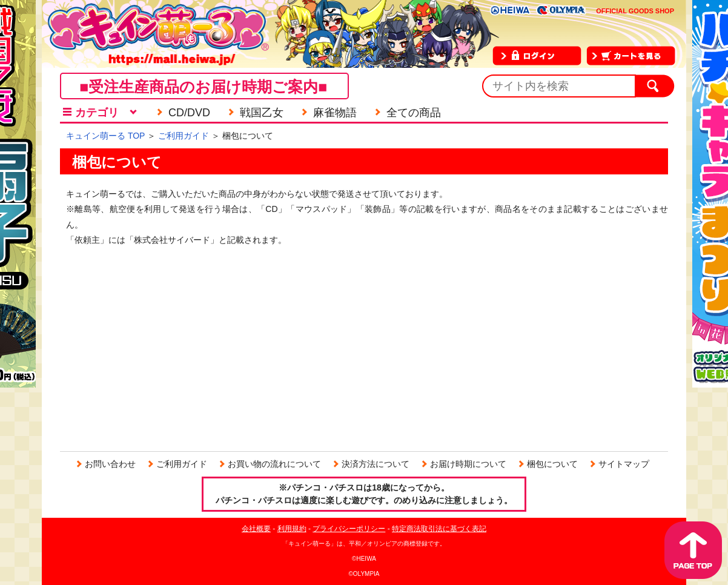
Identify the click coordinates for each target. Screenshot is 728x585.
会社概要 (256, 529)
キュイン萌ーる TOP (105, 136)
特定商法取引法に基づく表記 (439, 529)
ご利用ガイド (184, 136)
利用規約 (292, 529)
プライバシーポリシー (349, 529)
